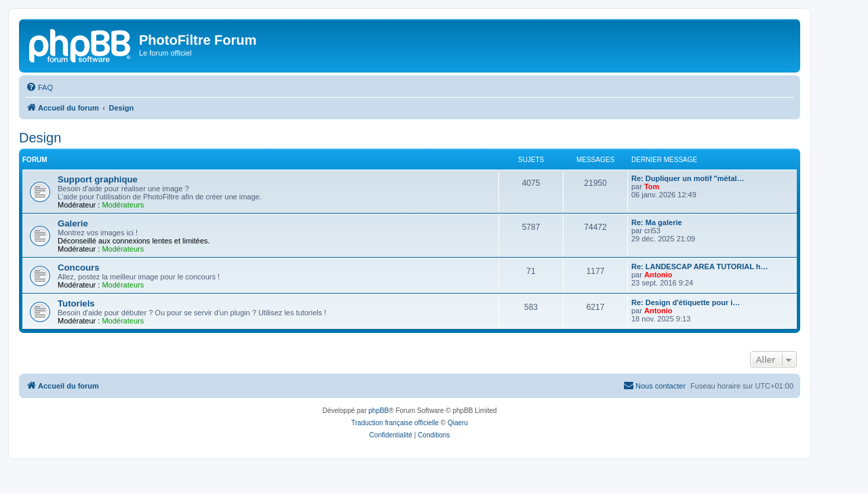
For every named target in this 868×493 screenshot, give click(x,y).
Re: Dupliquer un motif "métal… (688, 178)
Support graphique (98, 179)
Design (40, 138)
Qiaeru (458, 423)
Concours (79, 268)
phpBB (378, 411)
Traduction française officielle (395, 423)
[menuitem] (39, 87)
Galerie (73, 223)
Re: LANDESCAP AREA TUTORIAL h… (699, 267)
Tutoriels (76, 303)
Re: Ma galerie (657, 222)
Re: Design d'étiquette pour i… (686, 302)
